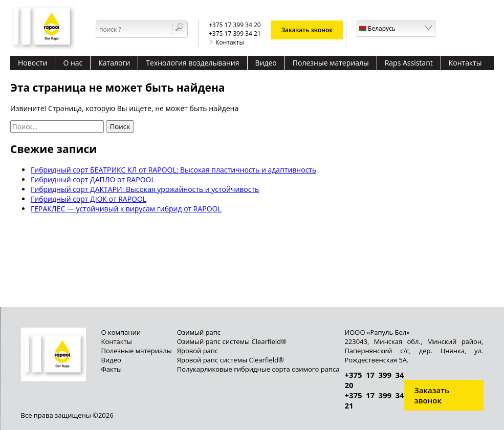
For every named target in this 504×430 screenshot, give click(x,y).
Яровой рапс (198, 351)
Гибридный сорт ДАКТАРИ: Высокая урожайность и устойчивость (145, 189)
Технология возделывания (192, 63)
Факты (112, 369)
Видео (266, 63)
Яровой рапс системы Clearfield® (231, 360)
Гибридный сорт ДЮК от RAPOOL (89, 199)
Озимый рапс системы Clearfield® (232, 341)
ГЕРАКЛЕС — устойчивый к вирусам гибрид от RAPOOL (126, 209)
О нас (73, 63)
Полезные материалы (331, 63)
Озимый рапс (199, 332)
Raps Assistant (409, 63)
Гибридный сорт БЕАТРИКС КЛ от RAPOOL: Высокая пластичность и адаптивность (173, 170)
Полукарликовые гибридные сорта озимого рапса (258, 369)
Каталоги (114, 63)
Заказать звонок (307, 30)
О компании (121, 332)
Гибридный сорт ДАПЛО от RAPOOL (93, 179)
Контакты (226, 42)
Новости (32, 63)
